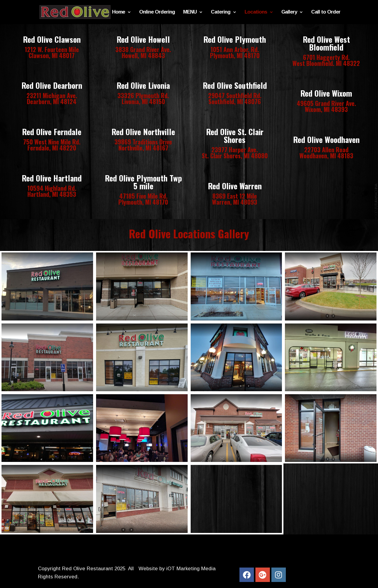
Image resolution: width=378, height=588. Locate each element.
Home (119, 12)
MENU (190, 12)
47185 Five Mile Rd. (143, 196)
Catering (221, 12)
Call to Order (326, 12)
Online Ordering (157, 12)
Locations (256, 12)
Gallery (289, 12)
